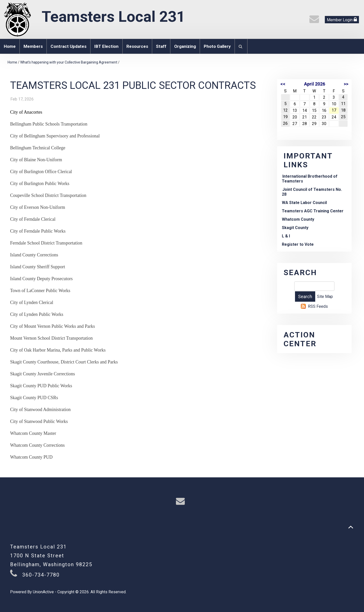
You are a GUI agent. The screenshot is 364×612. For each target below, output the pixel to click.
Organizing (185, 46)
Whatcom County (298, 219)
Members (33, 46)
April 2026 (315, 84)
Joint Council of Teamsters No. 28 (312, 192)
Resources (137, 46)
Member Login (342, 20)
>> (346, 84)
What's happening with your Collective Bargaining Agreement (69, 62)
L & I (286, 236)
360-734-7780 (41, 575)
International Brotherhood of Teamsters (310, 179)
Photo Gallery (217, 46)
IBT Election (106, 46)
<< (283, 84)
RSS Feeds (318, 306)
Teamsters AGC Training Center (313, 211)
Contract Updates (69, 46)
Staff (161, 46)
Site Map (325, 297)
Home (10, 46)
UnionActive (43, 592)
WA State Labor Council (304, 203)
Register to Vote (298, 244)
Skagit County (295, 228)
